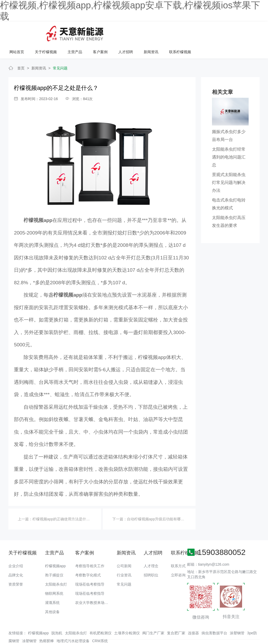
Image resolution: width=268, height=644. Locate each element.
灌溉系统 (52, 586)
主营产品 (142, 32)
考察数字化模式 (88, 558)
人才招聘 (193, 32)
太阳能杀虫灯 (56, 567)
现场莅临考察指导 (90, 567)
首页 (21, 51)
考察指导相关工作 (90, 549)
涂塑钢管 (237, 616)
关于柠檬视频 (114, 32)
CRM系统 (100, 624)
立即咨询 (178, 558)
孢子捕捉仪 (54, 558)
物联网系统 (54, 576)
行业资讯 (124, 558)
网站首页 (85, 32)
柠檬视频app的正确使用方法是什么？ (63, 502)
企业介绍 (16, 549)
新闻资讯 (218, 32)
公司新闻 (124, 549)
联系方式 (178, 549)
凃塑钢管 (29, 624)
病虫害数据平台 (214, 616)
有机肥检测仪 (100, 616)
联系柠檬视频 (247, 32)
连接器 (193, 616)
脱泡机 (57, 616)
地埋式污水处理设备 (73, 624)
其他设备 (52, 595)
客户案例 (167, 32)
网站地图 (7, 640)
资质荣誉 (16, 567)
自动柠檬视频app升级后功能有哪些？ (157, 502)
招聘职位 (151, 558)
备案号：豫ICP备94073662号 (185, 630)
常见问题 (60, 51)
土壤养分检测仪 (127, 616)
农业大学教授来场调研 (93, 586)
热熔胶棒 (47, 624)
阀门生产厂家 (153, 616)
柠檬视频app (55, 549)
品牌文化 (16, 558)
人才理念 (151, 549)
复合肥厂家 (176, 616)
